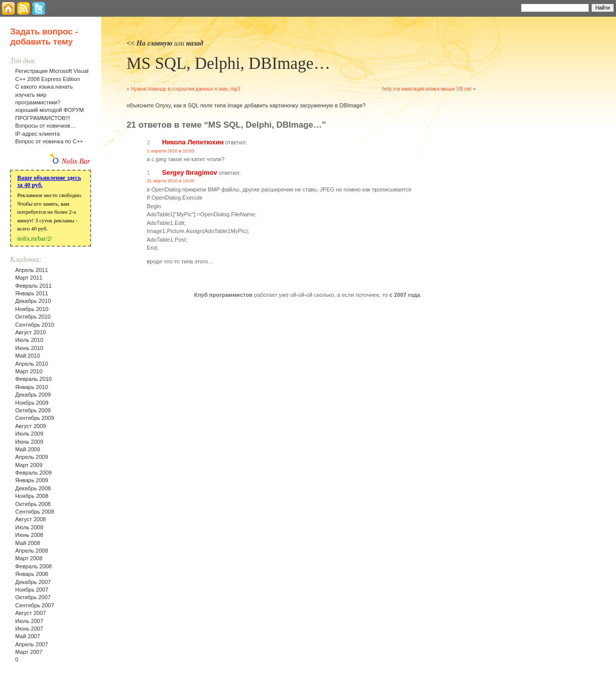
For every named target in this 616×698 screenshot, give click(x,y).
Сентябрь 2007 (35, 605)
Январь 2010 (32, 387)
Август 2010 (31, 332)
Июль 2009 (29, 434)
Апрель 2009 (32, 457)
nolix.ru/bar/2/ (35, 239)
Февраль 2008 (33, 566)
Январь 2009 (32, 480)
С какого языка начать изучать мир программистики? (44, 94)
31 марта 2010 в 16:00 (171, 181)
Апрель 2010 (32, 364)
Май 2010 (28, 356)
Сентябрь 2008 (35, 512)
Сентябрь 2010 (35, 325)
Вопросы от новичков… (46, 126)
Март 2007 (29, 652)
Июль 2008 (29, 527)
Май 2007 (28, 636)
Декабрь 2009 (33, 395)
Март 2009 (29, 465)
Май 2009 (28, 449)
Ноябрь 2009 (32, 403)
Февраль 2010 (33, 379)
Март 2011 (29, 278)
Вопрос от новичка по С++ (49, 141)
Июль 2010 (29, 340)
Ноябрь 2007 (32, 590)
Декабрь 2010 (33, 301)
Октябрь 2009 (33, 410)
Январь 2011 (32, 293)
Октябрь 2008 (33, 504)
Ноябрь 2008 (32, 496)
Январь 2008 (32, 574)
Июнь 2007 (29, 629)
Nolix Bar (76, 161)
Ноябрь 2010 (32, 309)
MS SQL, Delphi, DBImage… (228, 63)
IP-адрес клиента (37, 134)
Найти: (507, 7)
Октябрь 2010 (33, 317)
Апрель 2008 (32, 551)
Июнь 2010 (29, 348)
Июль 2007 (29, 621)
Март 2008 (29, 558)
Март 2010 (29, 371)
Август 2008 (31, 519)
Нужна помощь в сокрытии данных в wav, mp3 (185, 89)
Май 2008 (28, 543)
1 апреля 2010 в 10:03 (171, 151)
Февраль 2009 (33, 473)
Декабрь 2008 (33, 488)
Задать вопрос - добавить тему (44, 37)
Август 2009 (31, 426)
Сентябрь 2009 (35, 418)
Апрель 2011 (32, 270)
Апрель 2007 (32, 644)
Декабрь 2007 (33, 582)
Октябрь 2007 (33, 597)
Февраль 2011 (33, 286)
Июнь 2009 (29, 442)
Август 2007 (31, 613)
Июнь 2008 (29, 535)
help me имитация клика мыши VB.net (427, 89)
